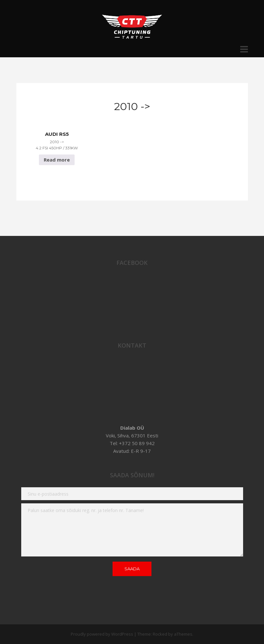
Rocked (160, 634)
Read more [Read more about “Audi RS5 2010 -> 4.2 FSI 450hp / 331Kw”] (57, 160)
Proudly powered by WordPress (102, 634)
